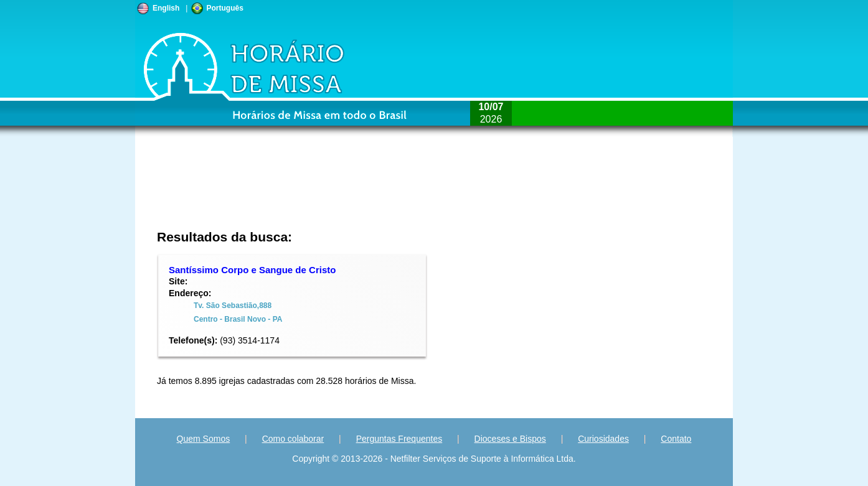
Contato (676, 439)
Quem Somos (204, 439)
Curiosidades (603, 439)
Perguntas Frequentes (399, 439)
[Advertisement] (351, 190)
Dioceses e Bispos (510, 439)
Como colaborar (293, 439)
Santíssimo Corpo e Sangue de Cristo (252, 270)
